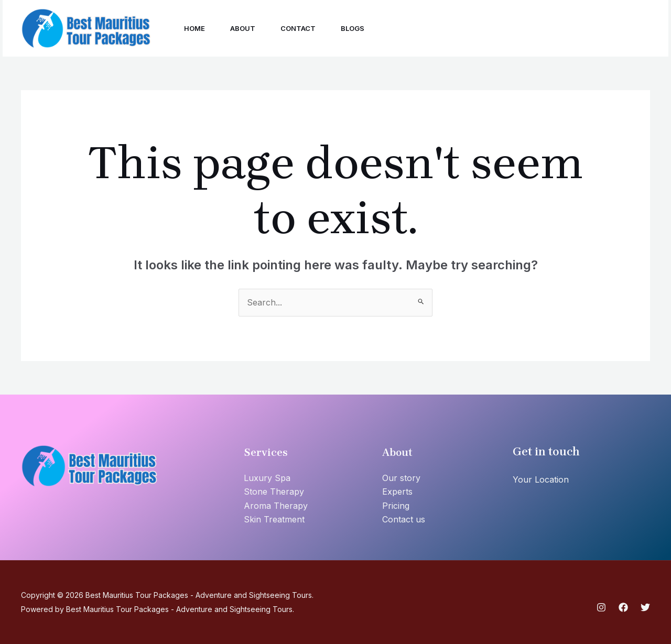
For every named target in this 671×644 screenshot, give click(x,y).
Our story (401, 478)
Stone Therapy (274, 492)
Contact (298, 28)
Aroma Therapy (276, 506)
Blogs (353, 28)
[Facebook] (524, 29)
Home (194, 28)
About (243, 28)
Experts (397, 492)
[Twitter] (547, 29)
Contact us (404, 519)
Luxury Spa (267, 478)
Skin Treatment (274, 519)
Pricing (396, 506)
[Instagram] (501, 29)
